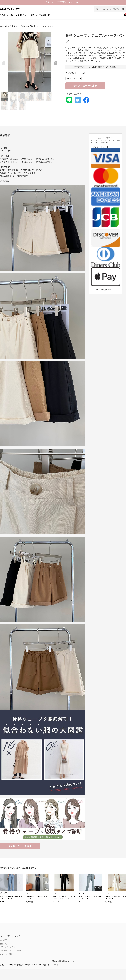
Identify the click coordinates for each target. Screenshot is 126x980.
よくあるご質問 (6, 954)
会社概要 (3, 940)
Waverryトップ (5, 26)
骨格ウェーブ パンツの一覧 (22, 26)
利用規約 (3, 944)
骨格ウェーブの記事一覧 (40, 15)
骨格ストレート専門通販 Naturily (44, 965)
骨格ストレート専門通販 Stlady (14, 965)
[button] (56, 63)
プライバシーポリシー (9, 947)
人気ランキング (22, 15)
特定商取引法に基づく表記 (10, 951)
